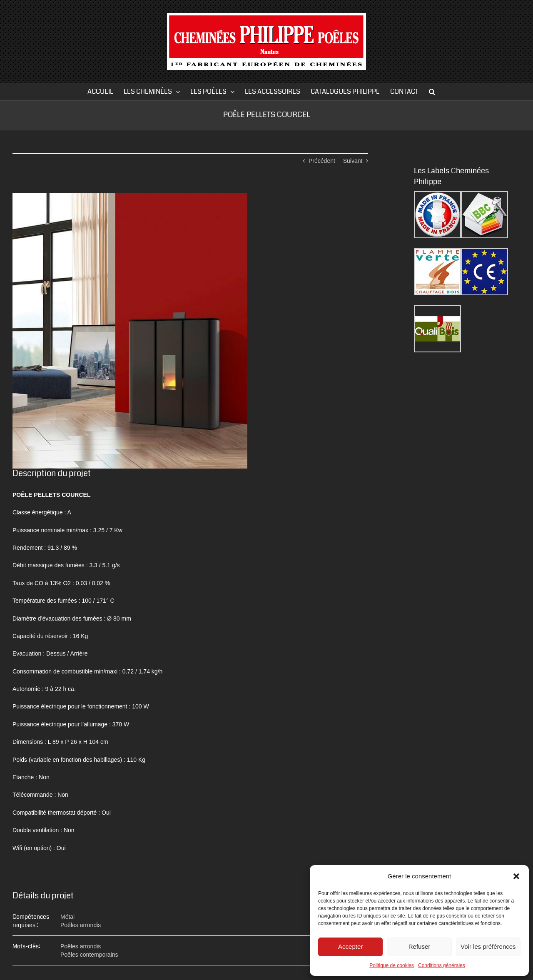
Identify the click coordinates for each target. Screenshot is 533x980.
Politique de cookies (392, 965)
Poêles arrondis (81, 925)
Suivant (353, 161)
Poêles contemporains (89, 955)
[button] (516, 876)
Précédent (322, 161)
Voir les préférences (488, 946)
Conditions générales (442, 965)
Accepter (350, 946)
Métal (67, 917)
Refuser (420, 946)
